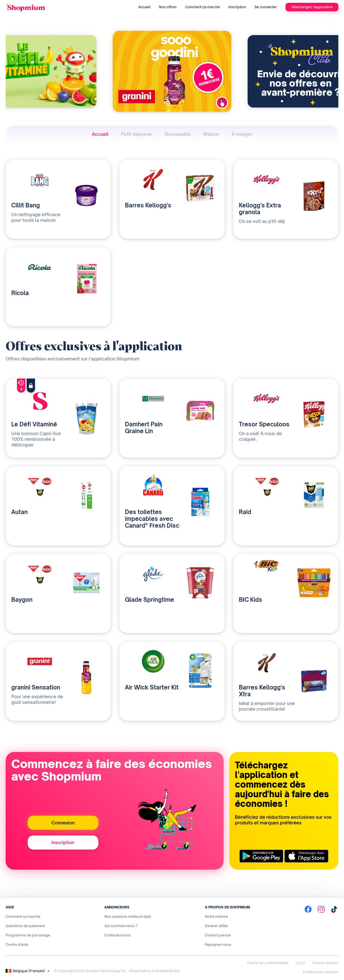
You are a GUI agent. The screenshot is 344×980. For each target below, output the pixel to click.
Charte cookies (325, 963)
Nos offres (168, 7)
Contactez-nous (118, 935)
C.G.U (300, 963)
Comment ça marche (203, 7)
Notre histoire (217, 916)
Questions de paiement (25, 926)
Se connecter (266, 7)
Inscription (237, 7)
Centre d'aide (17, 944)
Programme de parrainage (28, 935)
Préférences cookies (321, 972)
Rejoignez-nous (218, 944)
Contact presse (218, 935)
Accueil (144, 7)
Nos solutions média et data (128, 916)
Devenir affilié (216, 926)
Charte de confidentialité (268, 963)
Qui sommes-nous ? (121, 926)
